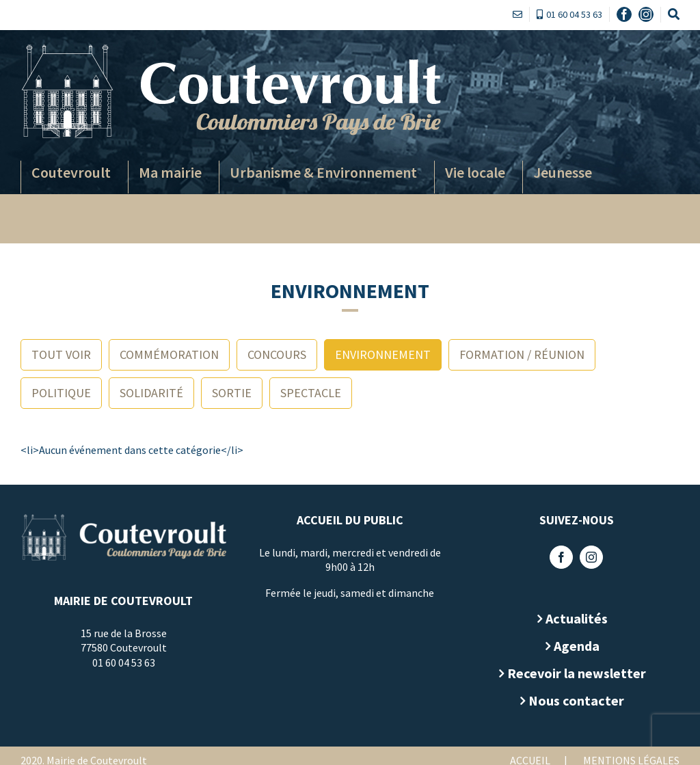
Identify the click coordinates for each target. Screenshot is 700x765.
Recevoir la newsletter (571, 673)
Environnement (383, 354)
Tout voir (61, 354)
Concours (277, 354)
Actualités (571, 618)
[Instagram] (587, 557)
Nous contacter (571, 700)
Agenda (571, 646)
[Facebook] (556, 557)
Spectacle (311, 393)
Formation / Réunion (522, 354)
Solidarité (151, 393)
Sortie (232, 393)
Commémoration (169, 354)
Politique (61, 393)
